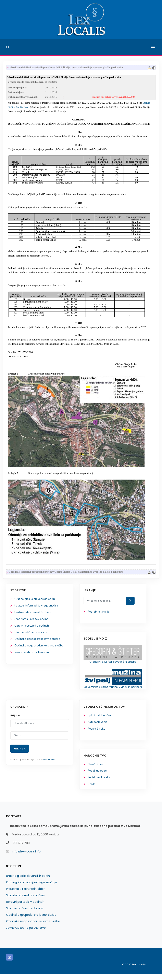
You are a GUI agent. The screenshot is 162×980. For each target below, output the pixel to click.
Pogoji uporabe (97, 777)
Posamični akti (97, 735)
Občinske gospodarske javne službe (38, 640)
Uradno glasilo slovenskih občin (35, 600)
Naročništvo (95, 770)
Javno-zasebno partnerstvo (32, 654)
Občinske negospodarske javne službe (39, 647)
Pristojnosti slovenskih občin (33, 613)
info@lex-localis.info (26, 858)
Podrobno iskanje (99, 612)
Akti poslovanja (98, 728)
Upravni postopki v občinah (32, 627)
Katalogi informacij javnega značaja (37, 606)
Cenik (91, 790)
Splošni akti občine (100, 721)
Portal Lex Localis (99, 784)
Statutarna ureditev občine (32, 620)
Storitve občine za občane (31, 633)
